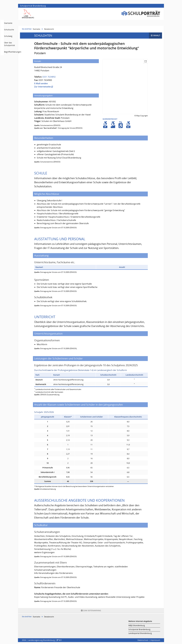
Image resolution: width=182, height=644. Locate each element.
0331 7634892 (49, 77)
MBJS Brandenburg (137, 626)
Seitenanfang (91, 611)
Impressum (155, 640)
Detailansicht (49, 30)
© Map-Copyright (141, 116)
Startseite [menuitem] (85, 23)
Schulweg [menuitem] (111, 23)
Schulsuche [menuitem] (98, 23)
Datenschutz (143, 640)
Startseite (36, 30)
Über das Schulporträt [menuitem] (129, 23)
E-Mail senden (41, 84)
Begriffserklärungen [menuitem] (151, 23)
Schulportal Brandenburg (139, 629)
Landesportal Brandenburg (140, 633)
